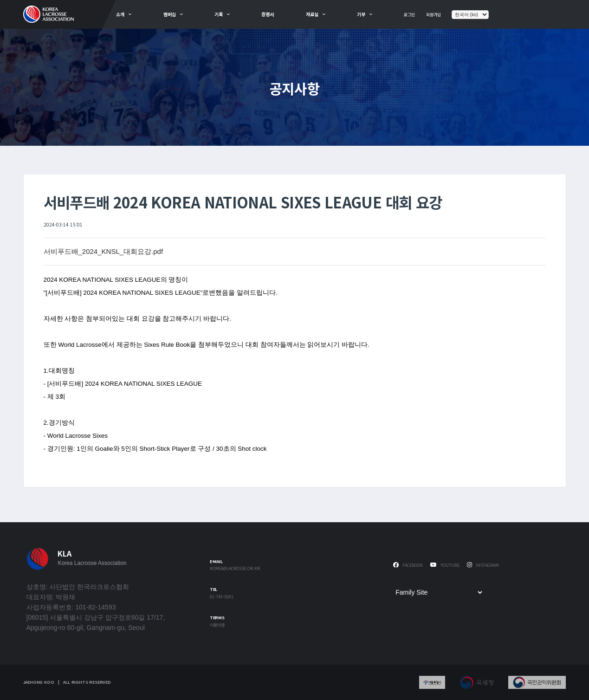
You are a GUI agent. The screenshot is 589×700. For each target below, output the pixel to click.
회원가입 (434, 15)
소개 (120, 14)
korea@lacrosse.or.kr (235, 569)
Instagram (483, 565)
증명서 (268, 14)
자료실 (312, 14)
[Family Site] (439, 592)
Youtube (445, 565)
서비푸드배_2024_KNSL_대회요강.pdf (104, 251)
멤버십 (170, 14)
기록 (219, 14)
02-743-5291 (222, 597)
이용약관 (217, 625)
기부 (361, 14)
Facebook (408, 565)
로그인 (409, 15)
